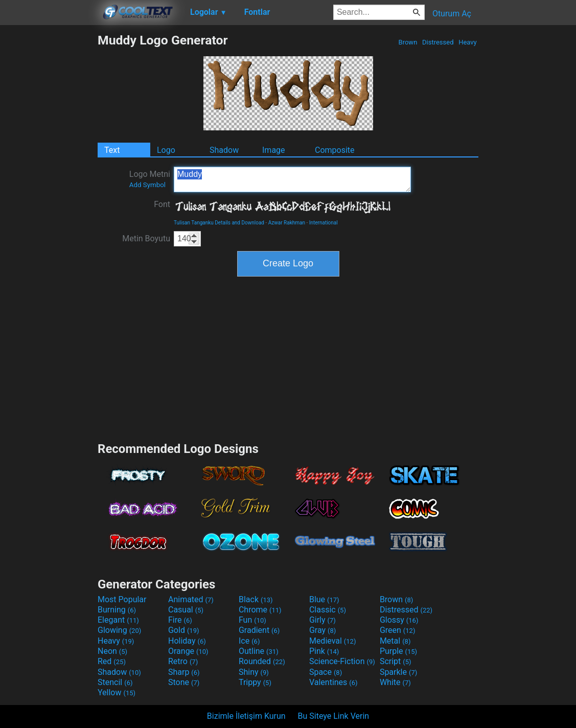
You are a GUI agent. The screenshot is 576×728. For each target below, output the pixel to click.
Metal (395, 641)
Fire (180, 620)
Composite (335, 150)
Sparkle (398, 672)
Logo (166, 150)
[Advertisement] (49, 186)
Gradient (259, 630)
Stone (184, 682)
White (395, 682)
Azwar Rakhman (287, 223)
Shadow (224, 150)
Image (274, 150)
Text (112, 150)
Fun (252, 620)
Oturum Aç (452, 14)
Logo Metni (150, 179)
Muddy (292, 179)
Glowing (119, 630)
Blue (324, 599)
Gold (184, 630)
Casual (186, 610)
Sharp (184, 672)
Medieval (333, 641)
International (324, 223)
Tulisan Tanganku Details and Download (219, 223)
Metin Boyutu (146, 238)
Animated (191, 599)
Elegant (118, 620)
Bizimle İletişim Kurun (246, 716)
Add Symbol (147, 185)
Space (326, 672)
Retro (183, 661)
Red (112, 661)
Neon (112, 651)
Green (398, 630)
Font (162, 204)
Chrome (260, 610)
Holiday (187, 641)
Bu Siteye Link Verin (334, 716)
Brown (408, 42)
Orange (188, 651)
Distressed (438, 42)
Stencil (115, 682)
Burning (117, 610)
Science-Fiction (342, 661)
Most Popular (122, 599)
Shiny (254, 672)
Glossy (399, 620)
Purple (398, 651)
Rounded (262, 661)
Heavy (468, 42)
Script (396, 661)
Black (256, 599)
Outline (259, 651)
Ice (249, 641)
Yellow (117, 692)
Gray (322, 630)
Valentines (333, 682)
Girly (322, 620)
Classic (328, 610)
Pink (324, 651)
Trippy (255, 682)
